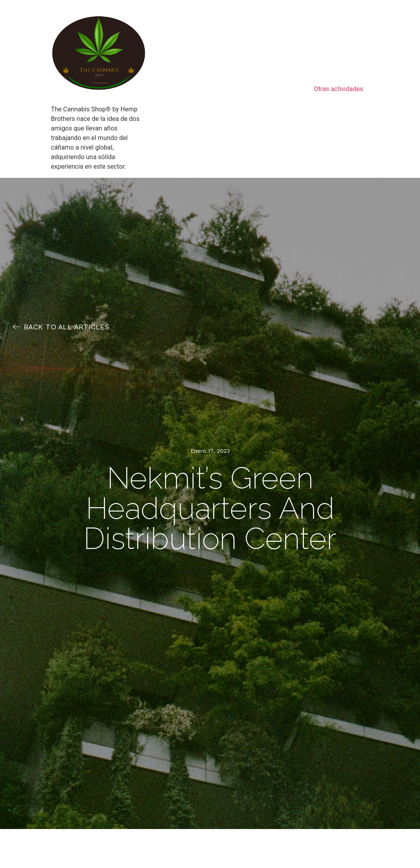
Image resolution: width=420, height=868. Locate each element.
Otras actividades (338, 89)
